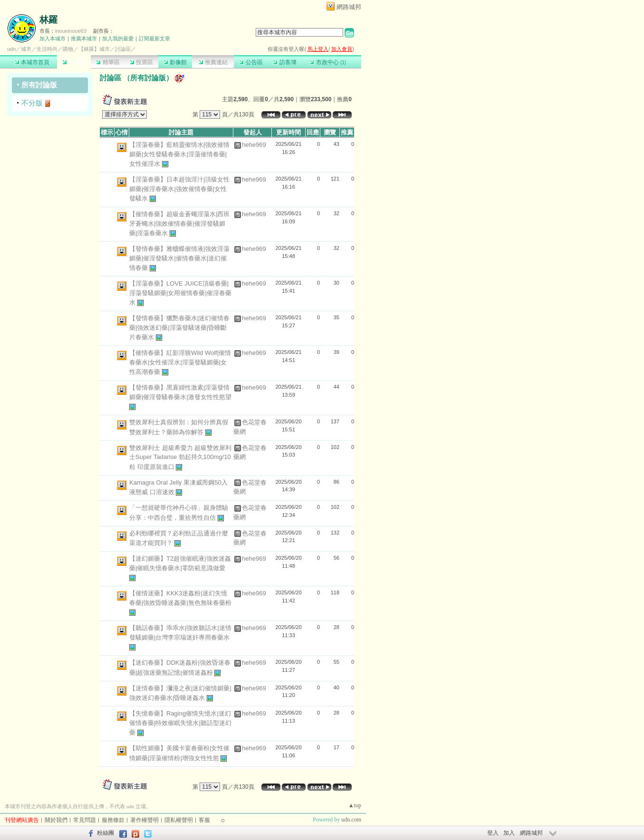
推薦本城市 (84, 38)
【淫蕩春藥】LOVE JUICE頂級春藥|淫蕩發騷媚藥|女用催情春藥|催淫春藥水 (180, 293)
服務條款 (113, 820)
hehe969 (254, 145)
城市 (26, 49)
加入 (509, 833)
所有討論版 (39, 85)
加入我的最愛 (118, 38)
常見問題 (85, 820)
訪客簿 (284, 62)
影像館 (175, 62)
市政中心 (328, 62)
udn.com (351, 820)
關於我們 (56, 820)
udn (11, 49)
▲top (355, 805)
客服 (204, 820)
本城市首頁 (32, 62)
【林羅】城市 (94, 49)
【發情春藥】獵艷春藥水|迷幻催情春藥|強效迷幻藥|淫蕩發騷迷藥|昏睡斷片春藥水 (179, 328)
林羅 (48, 20)
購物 (68, 49)
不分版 (32, 103)
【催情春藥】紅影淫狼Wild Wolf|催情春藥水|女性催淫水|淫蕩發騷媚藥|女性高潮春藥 (180, 362)
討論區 (74, 62)
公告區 (251, 62)
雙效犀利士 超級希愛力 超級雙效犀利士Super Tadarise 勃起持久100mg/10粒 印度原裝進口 (180, 457)
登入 (493, 833)
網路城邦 (349, 7)
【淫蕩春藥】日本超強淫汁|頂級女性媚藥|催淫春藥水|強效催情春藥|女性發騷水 (179, 189)
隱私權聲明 (179, 820)
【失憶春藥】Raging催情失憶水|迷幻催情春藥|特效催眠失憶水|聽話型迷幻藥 (180, 723)
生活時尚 (47, 49)
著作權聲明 (144, 820)
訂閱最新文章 (154, 38)
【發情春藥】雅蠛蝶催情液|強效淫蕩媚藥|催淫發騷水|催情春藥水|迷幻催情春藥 (179, 258)
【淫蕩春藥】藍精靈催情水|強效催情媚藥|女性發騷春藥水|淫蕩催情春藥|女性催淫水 (179, 154)
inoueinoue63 (71, 31)
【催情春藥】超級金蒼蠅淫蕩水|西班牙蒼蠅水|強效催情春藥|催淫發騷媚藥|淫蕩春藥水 (179, 224)
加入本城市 (53, 38)
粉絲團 (106, 833)
